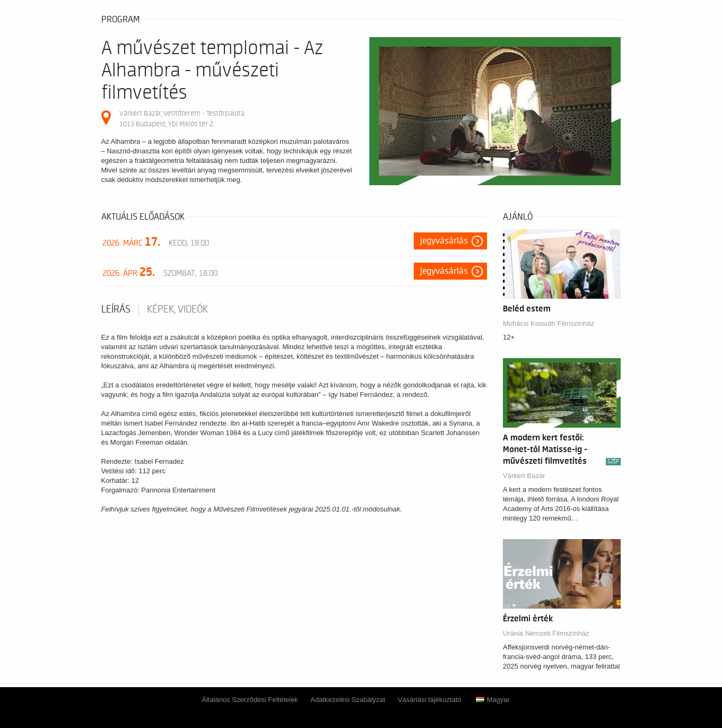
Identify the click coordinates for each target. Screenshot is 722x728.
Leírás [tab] (116, 309)
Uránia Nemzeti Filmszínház (546, 633)
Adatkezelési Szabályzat (348, 700)
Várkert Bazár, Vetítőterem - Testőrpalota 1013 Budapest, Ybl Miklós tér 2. (182, 119)
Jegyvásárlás (444, 241)
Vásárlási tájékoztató (430, 700)
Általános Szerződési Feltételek (250, 700)
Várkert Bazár (524, 476)
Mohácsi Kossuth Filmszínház (549, 323)
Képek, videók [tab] (177, 309)
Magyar (493, 700)
